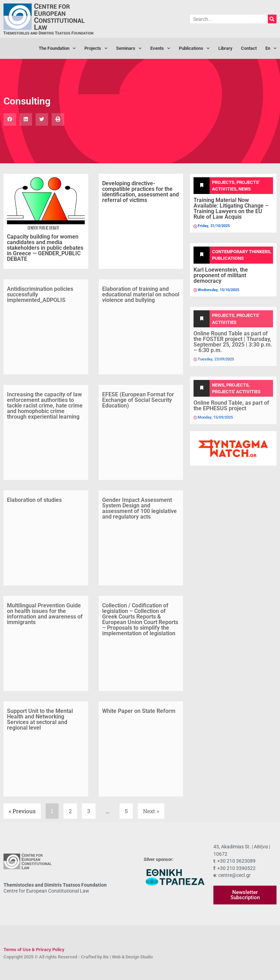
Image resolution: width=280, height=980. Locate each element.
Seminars (129, 49)
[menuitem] (271, 48)
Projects (96, 49)
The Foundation (57, 49)
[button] (10, 119)
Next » (151, 811)
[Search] (272, 19)
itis (106, 957)
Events (160, 49)
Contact (249, 48)
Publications (194, 49)
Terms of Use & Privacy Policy (34, 950)
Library (225, 48)
